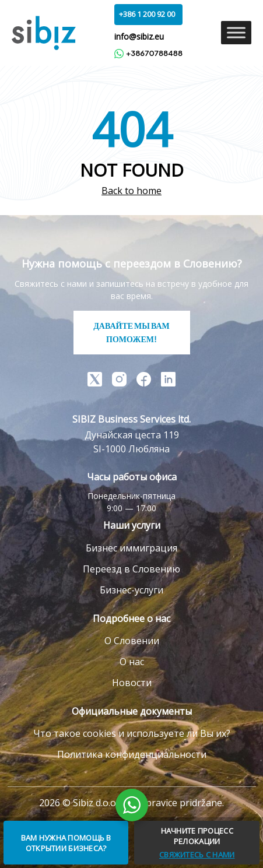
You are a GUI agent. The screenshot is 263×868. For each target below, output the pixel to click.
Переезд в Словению (131, 569)
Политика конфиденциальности (132, 754)
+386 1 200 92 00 (147, 14)
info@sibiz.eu (139, 36)
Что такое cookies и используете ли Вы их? (132, 733)
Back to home (131, 191)
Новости (132, 683)
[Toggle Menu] (236, 33)
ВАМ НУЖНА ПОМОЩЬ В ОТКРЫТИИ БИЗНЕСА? (66, 843)
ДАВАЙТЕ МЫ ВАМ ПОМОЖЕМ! (131, 332)
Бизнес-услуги (131, 590)
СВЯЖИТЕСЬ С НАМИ (197, 855)
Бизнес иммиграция (131, 548)
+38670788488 (148, 53)
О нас (132, 662)
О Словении (132, 641)
